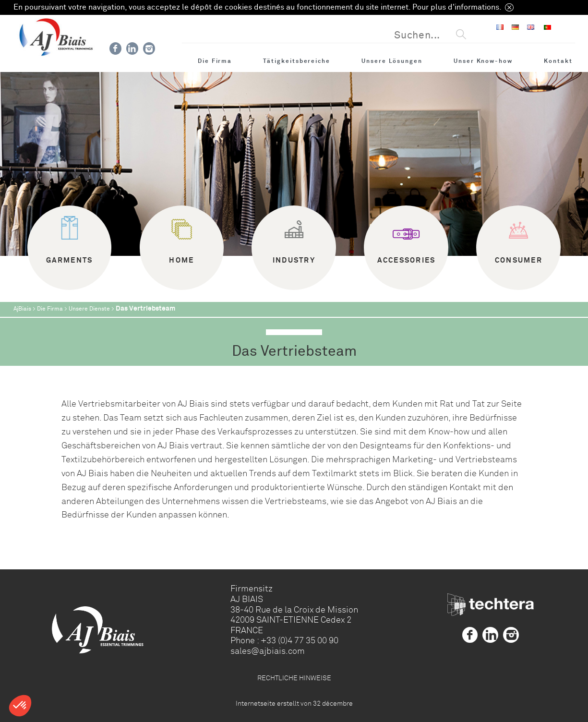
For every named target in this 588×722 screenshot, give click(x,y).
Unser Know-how (483, 61)
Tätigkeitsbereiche (297, 61)
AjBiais (22, 309)
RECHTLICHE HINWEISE (294, 678)
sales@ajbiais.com (268, 651)
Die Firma (215, 61)
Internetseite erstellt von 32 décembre (294, 703)
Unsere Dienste (89, 309)
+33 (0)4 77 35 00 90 (300, 640)
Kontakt (558, 61)
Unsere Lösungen (392, 61)
